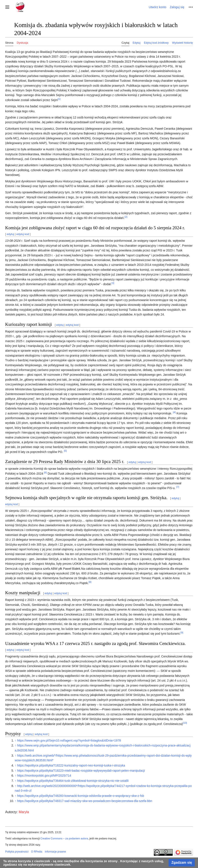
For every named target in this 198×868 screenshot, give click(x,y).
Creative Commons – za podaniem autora (64, 839)
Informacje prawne (55, 852)
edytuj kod (23, 234)
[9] (182, 633)
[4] (174, 412)
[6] (45, 472)
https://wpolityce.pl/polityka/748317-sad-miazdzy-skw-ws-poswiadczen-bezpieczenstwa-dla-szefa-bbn (85, 801)
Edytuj (137, 43)
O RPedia (37, 852)
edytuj (10, 234)
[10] (185, 723)
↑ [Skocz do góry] (16, 740)
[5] (65, 451)
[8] (90, 582)
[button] (7, 7)
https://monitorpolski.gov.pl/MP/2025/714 (44, 776)
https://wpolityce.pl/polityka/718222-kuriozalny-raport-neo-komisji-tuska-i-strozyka (71, 765)
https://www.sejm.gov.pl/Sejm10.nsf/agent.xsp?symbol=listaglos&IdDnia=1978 (69, 740)
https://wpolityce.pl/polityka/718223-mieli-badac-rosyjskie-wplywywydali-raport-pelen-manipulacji (81, 771)
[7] (178, 487)
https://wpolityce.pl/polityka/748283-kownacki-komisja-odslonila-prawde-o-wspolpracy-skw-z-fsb (81, 796)
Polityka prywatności (17, 852)
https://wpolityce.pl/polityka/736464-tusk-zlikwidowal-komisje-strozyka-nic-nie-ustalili (73, 781)
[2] (126, 217)
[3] (113, 283)
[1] (59, 99)
